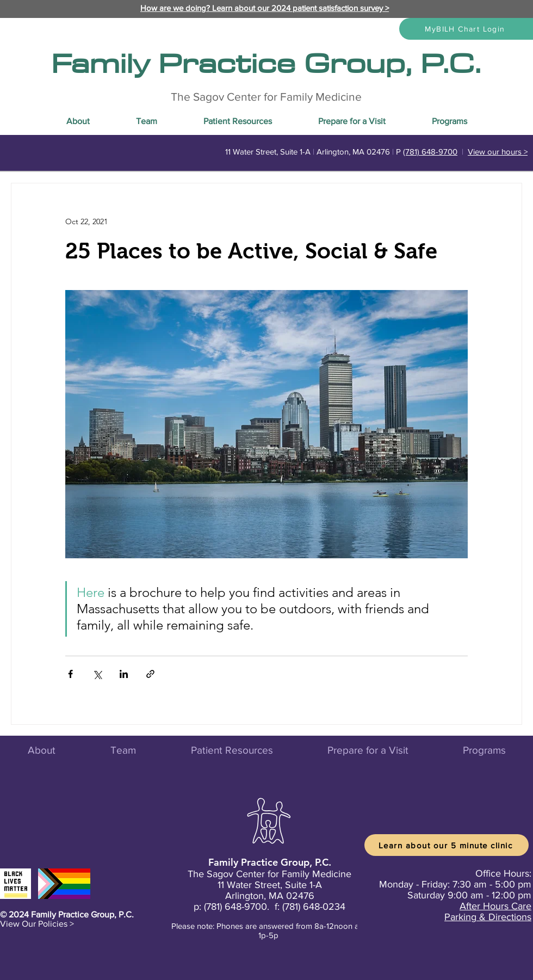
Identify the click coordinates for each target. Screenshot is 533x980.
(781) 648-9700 (430, 152)
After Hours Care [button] (495, 906)
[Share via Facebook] (70, 674)
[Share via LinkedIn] (124, 674)
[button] (37, 924)
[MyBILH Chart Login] (466, 29)
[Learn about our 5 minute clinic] (447, 845)
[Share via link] (150, 674)
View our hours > (498, 152)
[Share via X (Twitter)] (97, 674)
